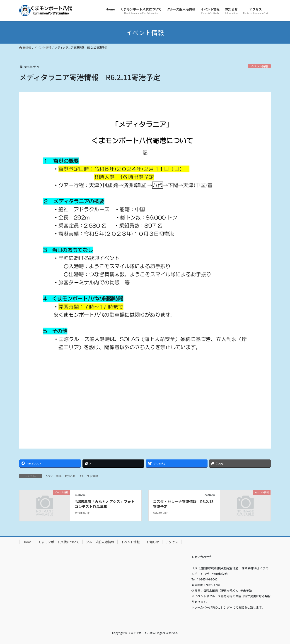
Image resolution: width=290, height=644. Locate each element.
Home (27, 542)
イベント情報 (259, 66)
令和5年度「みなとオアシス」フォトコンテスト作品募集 (105, 504)
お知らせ (70, 476)
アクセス (172, 542)
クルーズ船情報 (88, 476)
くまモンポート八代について (59, 542)
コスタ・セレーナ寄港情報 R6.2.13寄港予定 (183, 504)
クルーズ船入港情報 (100, 542)
